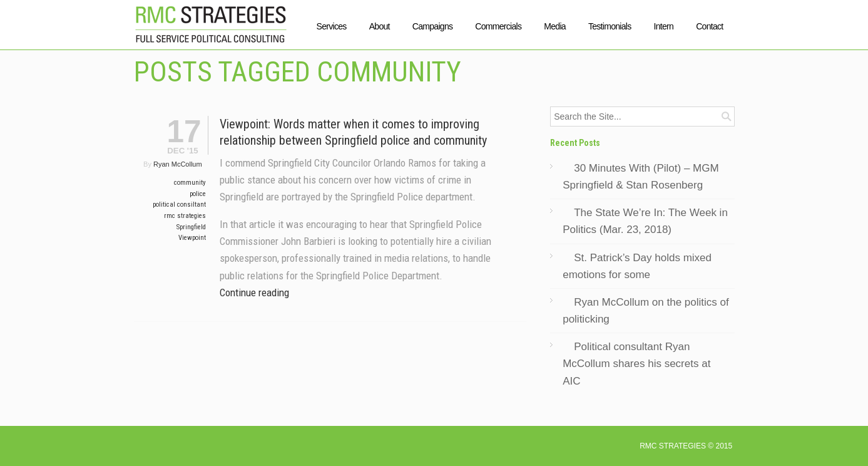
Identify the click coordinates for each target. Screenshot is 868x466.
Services (332, 26)
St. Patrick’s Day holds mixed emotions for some (637, 266)
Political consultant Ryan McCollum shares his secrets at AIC (636, 364)
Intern (664, 26)
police (198, 194)
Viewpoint (192, 238)
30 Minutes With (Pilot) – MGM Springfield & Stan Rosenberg (641, 177)
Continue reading (254, 293)
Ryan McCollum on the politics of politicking (646, 311)
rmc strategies (185, 216)
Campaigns (433, 26)
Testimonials (610, 26)
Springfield (191, 227)
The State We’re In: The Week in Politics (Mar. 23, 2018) (645, 221)
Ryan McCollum (178, 164)
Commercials (498, 26)
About (380, 26)
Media (555, 26)
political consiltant (179, 205)
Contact (709, 26)
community (190, 183)
